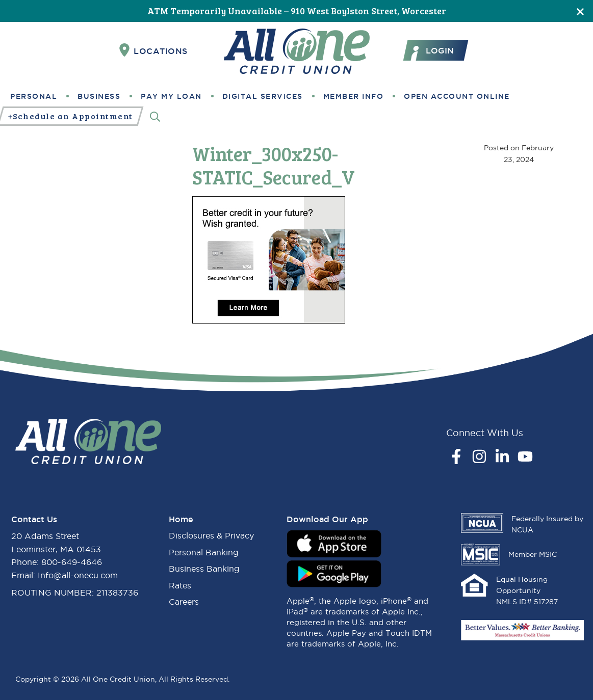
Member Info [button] (354, 96)
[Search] (155, 116)
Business (99, 96)
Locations (153, 50)
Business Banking (204, 569)
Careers (184, 602)
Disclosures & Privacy (211, 535)
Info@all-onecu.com (78, 575)
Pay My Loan (171, 96)
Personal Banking (204, 552)
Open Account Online (457, 96)
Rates (180, 585)
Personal (34, 96)
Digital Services (263, 96)
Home (181, 519)
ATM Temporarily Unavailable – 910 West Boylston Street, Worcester (297, 11)
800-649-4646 (72, 562)
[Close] (580, 11)
